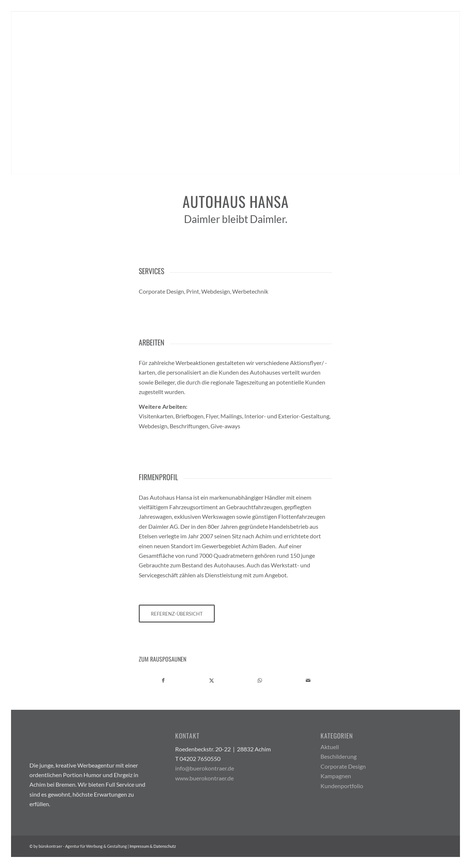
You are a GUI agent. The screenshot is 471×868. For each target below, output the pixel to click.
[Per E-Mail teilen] (308, 680)
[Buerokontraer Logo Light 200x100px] (66, 33)
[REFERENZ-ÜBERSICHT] (177, 614)
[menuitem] (350, 33)
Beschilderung (339, 756)
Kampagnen (336, 776)
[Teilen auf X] (212, 680)
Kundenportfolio (342, 786)
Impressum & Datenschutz (153, 846)
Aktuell (330, 747)
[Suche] (435, 33)
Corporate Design (343, 766)
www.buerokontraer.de (204, 778)
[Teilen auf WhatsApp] (260, 680)
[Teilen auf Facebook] (163, 680)
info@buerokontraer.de (205, 768)
